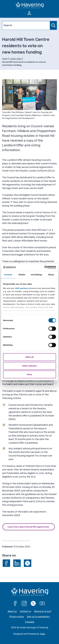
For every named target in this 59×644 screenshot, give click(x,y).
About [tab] (51, 275)
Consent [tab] (8, 275)
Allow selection (30, 366)
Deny (30, 374)
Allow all (30, 357)
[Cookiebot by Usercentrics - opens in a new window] (44, 267)
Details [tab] (22, 275)
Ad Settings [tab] (36, 275)
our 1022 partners (20, 288)
